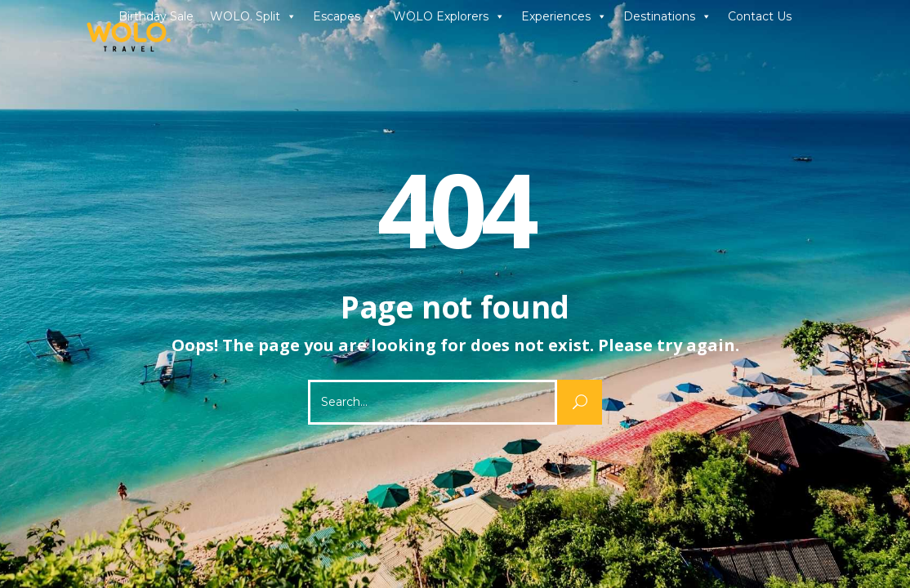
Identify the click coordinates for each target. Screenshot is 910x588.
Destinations (667, 16)
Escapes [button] (345, 16)
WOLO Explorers (449, 16)
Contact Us (760, 16)
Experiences (564, 16)
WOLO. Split (253, 16)
